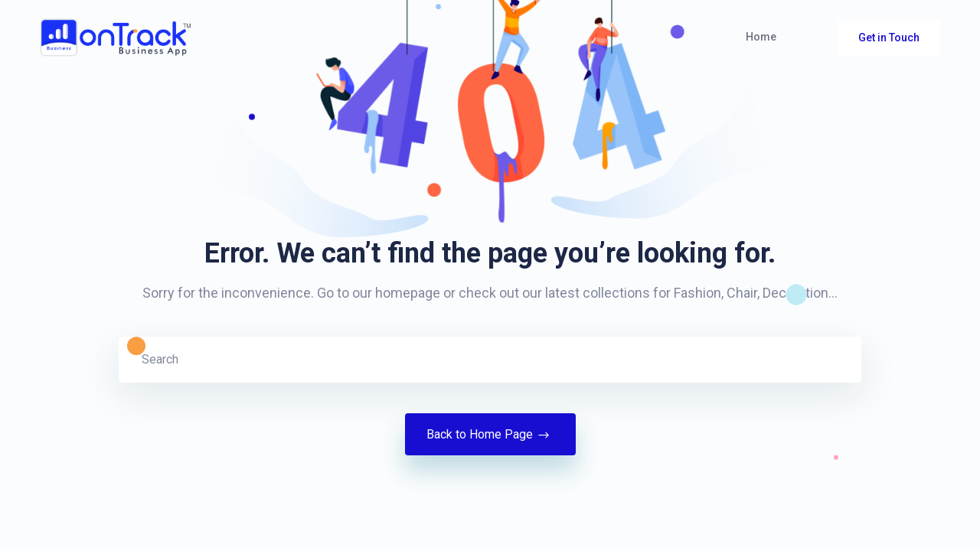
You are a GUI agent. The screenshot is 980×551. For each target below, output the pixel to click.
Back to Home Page (490, 435)
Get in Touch (889, 37)
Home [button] (761, 37)
